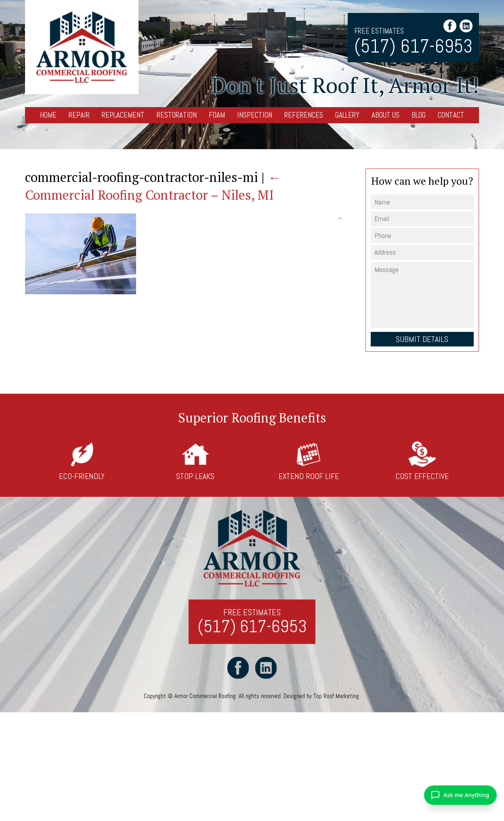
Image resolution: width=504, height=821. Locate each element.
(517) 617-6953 (413, 46)
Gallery (347, 115)
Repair (79, 115)
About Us (385, 115)
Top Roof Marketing (336, 696)
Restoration (177, 115)
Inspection (255, 115)
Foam (217, 115)
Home (48, 115)
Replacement (123, 115)
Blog (419, 115)
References (304, 115)
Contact (451, 115)
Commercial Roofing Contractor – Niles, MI (153, 186)
